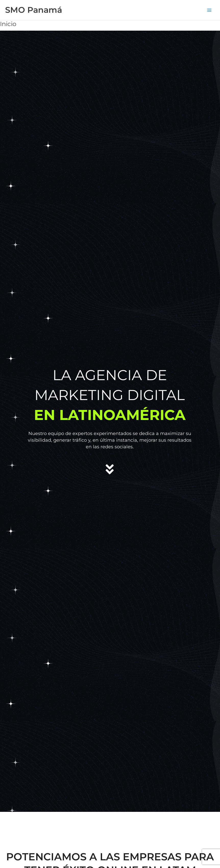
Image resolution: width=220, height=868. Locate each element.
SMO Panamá (34, 10)
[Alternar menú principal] (209, 10)
